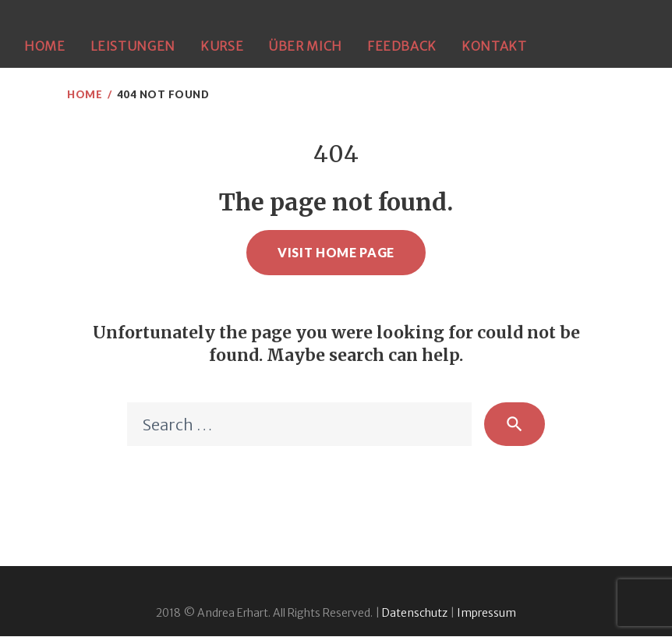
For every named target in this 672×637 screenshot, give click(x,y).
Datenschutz (415, 614)
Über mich (305, 46)
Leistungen (133, 46)
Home (45, 46)
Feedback (402, 46)
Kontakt (494, 46)
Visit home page (336, 252)
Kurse (222, 46)
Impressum (486, 614)
